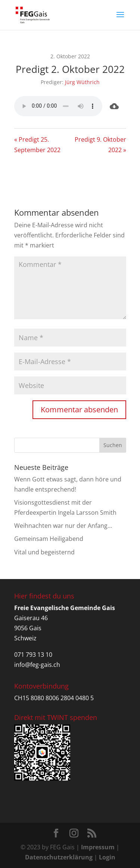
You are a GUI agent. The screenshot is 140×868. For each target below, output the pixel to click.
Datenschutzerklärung (59, 857)
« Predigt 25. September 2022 (37, 144)
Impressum (98, 847)
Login (107, 857)
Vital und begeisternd (44, 552)
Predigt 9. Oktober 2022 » (100, 144)
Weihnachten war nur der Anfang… (63, 526)
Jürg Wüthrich (82, 82)
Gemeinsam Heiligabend (49, 539)
